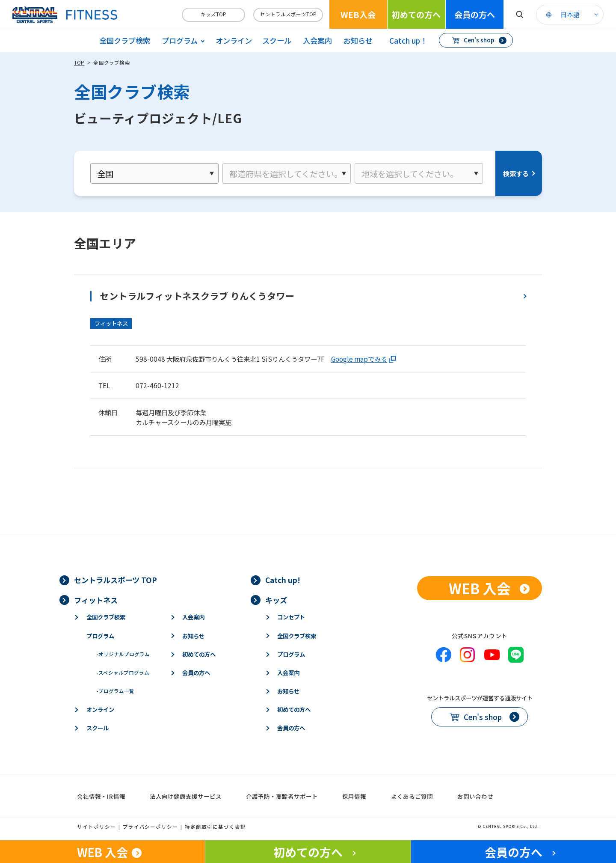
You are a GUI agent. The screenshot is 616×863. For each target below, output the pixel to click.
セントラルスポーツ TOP (115, 580)
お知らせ (358, 40)
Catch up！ (408, 40)
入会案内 (317, 40)
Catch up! (283, 580)
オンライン (234, 40)
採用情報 (354, 796)
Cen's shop (479, 40)
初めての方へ (416, 15)
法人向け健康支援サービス (186, 796)
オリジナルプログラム (123, 654)
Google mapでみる (359, 359)
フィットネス (96, 600)
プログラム (100, 636)
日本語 (570, 14)
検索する (516, 173)
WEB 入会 (480, 588)
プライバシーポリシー (151, 827)
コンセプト (291, 617)
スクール (277, 40)
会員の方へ (475, 15)
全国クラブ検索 (125, 40)
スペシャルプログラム (123, 673)
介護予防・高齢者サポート (282, 796)
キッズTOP (213, 14)
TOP (79, 62)
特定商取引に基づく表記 (215, 827)
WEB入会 (358, 15)
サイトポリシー (96, 827)
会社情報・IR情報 (101, 796)
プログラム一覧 (115, 691)
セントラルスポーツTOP (288, 14)
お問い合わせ (475, 796)
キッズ (276, 600)
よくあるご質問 (412, 796)
